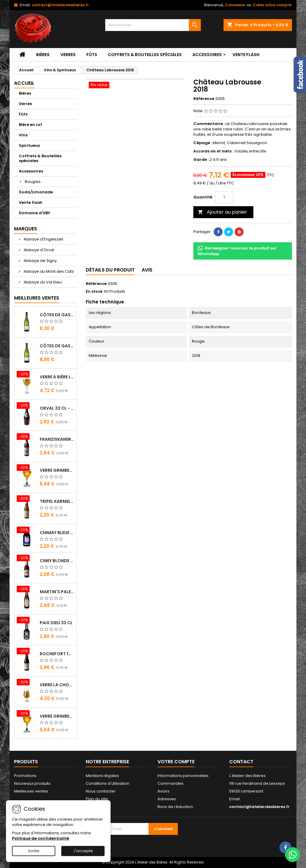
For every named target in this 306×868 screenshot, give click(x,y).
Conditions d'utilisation (108, 783)
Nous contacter (101, 791)
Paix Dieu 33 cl (56, 623)
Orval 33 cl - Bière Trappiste (57, 408)
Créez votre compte (272, 5)
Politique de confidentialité (40, 838)
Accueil (24, 83)
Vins (23, 135)
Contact (241, 762)
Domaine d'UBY (35, 213)
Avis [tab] (147, 270)
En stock (94, 292)
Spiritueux (29, 145)
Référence (204, 99)
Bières (43, 55)
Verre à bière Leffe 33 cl (57, 377)
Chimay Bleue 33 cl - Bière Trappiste (57, 533)
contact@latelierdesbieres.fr (60, 5)
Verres (68, 55)
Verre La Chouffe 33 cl (57, 685)
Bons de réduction (175, 807)
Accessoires (207, 55)
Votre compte (176, 762)
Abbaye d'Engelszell (43, 239)
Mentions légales (102, 776)
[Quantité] (224, 197)
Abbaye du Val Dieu (42, 282)
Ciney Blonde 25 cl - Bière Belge (57, 561)
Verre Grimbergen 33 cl (57, 470)
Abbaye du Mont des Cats (48, 271)
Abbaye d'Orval (38, 250)
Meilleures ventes (31, 791)
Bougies (33, 182)
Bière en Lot (30, 125)
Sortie (34, 851)
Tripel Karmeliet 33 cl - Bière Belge (57, 501)
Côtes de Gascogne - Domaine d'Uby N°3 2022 (57, 315)
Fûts (92, 55)
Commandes (170, 783)
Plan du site (97, 799)
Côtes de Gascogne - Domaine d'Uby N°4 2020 (57, 346)
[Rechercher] (153, 25)
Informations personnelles (183, 776)
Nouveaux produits (32, 783)
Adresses (167, 799)
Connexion (235, 5)
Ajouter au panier (222, 212)
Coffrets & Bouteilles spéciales (145, 55)
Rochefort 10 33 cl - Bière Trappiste (57, 654)
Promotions (25, 776)
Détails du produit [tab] (110, 270)
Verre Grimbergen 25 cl (57, 716)
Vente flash (246, 55)
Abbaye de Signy (40, 261)
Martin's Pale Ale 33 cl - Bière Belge (57, 592)
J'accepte (83, 851)
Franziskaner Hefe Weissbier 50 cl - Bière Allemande (57, 439)
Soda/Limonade (36, 192)
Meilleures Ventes (37, 298)
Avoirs (163, 791)
